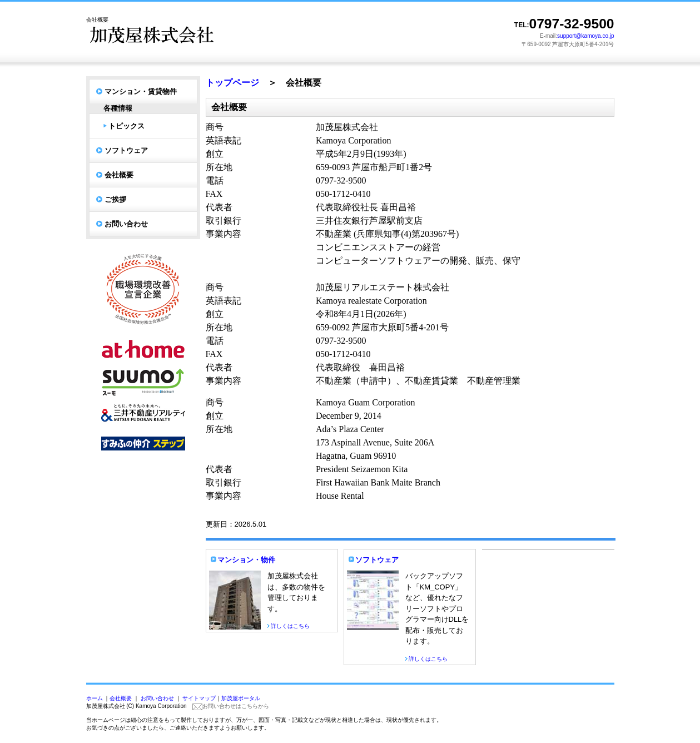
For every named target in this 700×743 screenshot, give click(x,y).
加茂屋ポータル (241, 698)
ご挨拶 (115, 199)
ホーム (95, 698)
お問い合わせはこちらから (231, 706)
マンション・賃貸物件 (141, 91)
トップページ (232, 83)
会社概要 (119, 175)
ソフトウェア (126, 150)
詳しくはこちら (290, 626)
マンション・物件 (246, 560)
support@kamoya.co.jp (585, 36)
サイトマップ (199, 698)
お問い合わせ (126, 224)
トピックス (126, 126)
